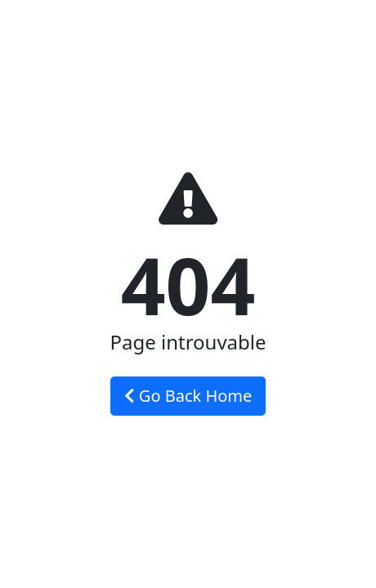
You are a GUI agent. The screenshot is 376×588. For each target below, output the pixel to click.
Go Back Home (188, 396)
